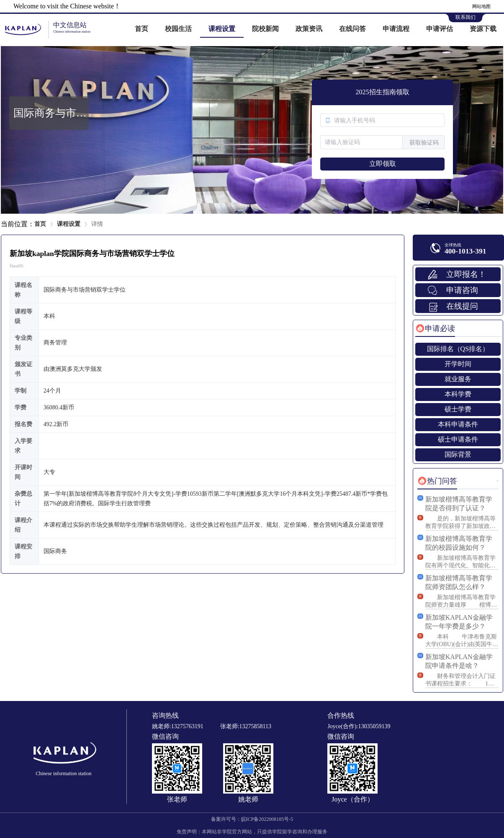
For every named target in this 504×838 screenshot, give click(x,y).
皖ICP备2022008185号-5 (267, 819)
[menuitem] (141, 29)
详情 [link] (97, 224)
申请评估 (440, 29)
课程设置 (222, 29)
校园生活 (178, 29)
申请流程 (396, 29)
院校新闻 (265, 29)
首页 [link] (40, 224)
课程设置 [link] (69, 224)
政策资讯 (309, 29)
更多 (498, 481)
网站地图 (481, 6)
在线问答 (352, 29)
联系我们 (465, 17)
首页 (141, 29)
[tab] (435, 328)
